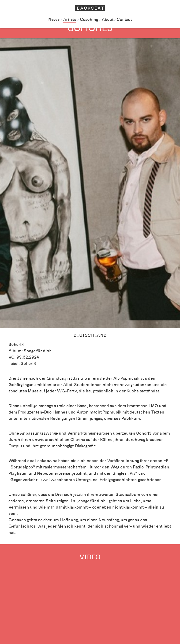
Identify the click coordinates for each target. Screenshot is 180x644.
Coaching (89, 19)
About (107, 19)
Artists (70, 19)
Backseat (91, 8)
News (54, 19)
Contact (124, 19)
